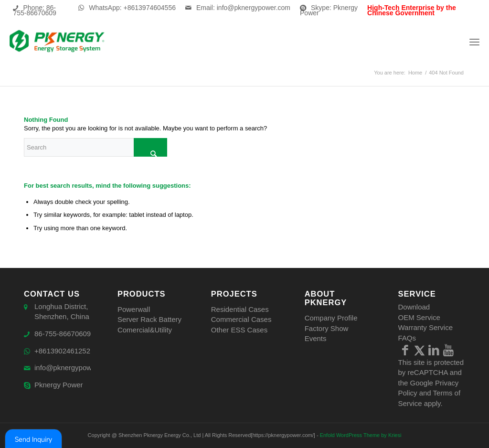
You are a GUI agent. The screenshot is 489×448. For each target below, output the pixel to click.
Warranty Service (425, 327)
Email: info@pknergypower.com (243, 8)
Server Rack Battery (149, 319)
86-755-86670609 (63, 334)
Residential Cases (240, 309)
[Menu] (474, 42)
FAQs (407, 338)
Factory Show (327, 328)
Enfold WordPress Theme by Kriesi (361, 435)
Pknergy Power (59, 385)
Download (414, 307)
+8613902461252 (62, 351)
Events (316, 338)
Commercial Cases (241, 319)
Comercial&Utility (145, 330)
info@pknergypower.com (74, 368)
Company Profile (331, 318)
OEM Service (419, 317)
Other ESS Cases (239, 330)
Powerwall (134, 309)
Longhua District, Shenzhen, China (62, 312)
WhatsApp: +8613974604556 (132, 8)
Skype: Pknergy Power (329, 10)
